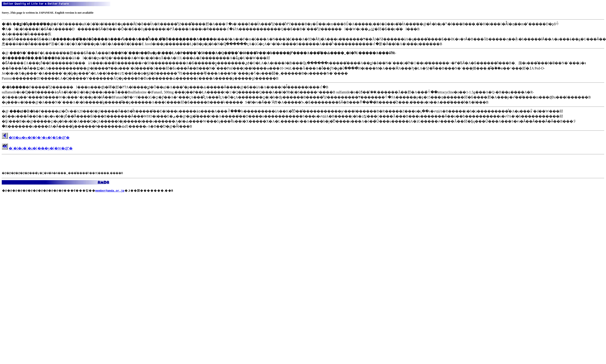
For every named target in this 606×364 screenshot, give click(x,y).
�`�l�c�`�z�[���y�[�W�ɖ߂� (41, 148)
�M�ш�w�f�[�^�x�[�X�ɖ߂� (39, 138)
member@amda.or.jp (110, 190)
